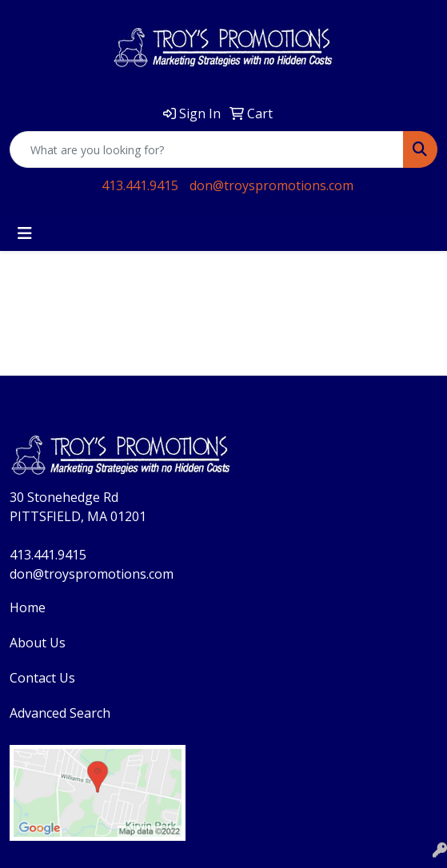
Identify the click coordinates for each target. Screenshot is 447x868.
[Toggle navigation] (25, 233)
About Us (38, 643)
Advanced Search (60, 713)
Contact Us (42, 678)
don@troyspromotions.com (271, 185)
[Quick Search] (207, 149)
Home (28, 607)
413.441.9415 (140, 185)
